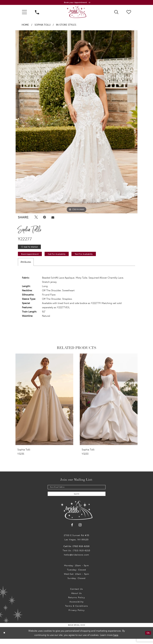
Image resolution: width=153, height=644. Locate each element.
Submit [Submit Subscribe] (76, 499)
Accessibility (76, 607)
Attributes (26, 265)
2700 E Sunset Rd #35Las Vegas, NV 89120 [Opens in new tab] (76, 543)
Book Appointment (32, 257)
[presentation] (44, 403)
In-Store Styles (66, 26)
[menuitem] (24, 13)
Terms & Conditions (76, 611)
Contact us (76, 594)
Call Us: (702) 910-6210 (76, 551)
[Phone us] (37, 13)
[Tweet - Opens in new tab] (36, 218)
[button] (24, 13)
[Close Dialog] (5, 638)
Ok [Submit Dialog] (148, 638)
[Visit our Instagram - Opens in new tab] (80, 530)
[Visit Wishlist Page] (129, 13)
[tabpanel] (76, 123)
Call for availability (64, 257)
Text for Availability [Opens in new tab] (95, 257)
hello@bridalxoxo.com (77, 560)
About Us (77, 598)
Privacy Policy (76, 615)
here (116, 640)
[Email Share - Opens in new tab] (53, 218)
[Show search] (116, 13)
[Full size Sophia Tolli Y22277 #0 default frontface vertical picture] (76, 123)
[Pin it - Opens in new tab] (45, 218)
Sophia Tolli (42, 26)
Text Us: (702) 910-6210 (76, 556)
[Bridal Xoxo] (76, 13)
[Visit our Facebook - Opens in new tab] (72, 530)
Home (25, 26)
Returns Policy (76, 603)
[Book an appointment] (76, 3)
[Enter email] (77, 491)
